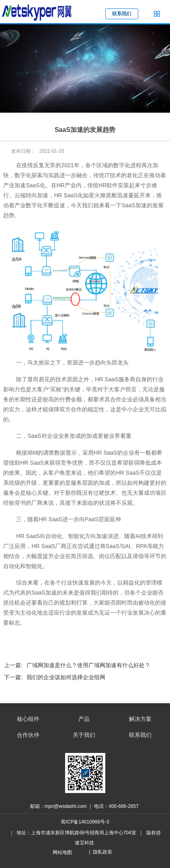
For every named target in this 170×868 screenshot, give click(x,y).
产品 (84, 719)
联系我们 (140, 735)
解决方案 (140, 719)
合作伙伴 (28, 735)
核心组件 (28, 719)
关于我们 (84, 735)
